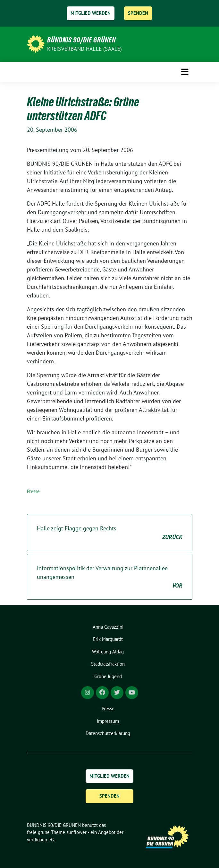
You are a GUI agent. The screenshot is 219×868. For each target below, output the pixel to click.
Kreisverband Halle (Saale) (85, 49)
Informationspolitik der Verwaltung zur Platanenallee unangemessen (110, 577)
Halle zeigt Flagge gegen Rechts (110, 533)
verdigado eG (40, 840)
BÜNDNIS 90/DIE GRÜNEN (81, 40)
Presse (33, 491)
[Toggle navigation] (185, 72)
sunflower (76, 832)
